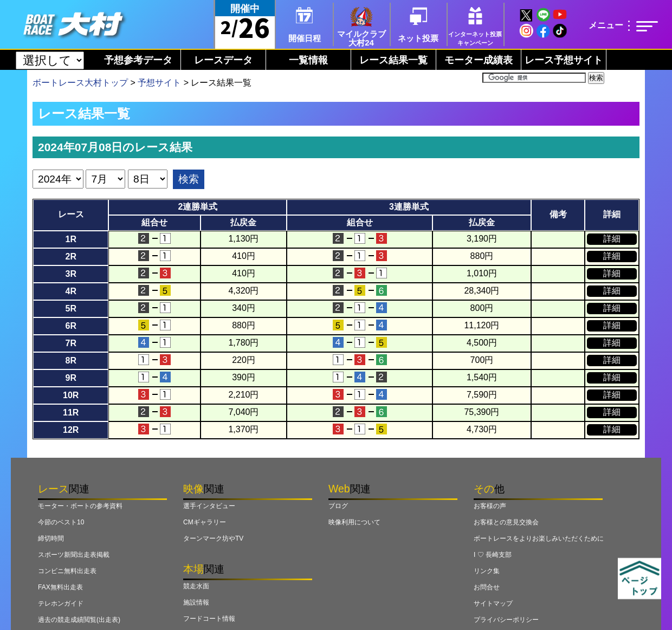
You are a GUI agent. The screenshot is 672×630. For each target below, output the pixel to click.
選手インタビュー (209, 506)
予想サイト (159, 83)
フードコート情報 (209, 619)
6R (70, 326)
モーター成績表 (479, 60)
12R (71, 430)
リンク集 (487, 571)
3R (70, 274)
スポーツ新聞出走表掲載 (74, 555)
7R (70, 343)
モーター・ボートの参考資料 (80, 506)
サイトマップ (493, 603)
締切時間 (51, 538)
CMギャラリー (205, 522)
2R (70, 256)
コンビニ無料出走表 (67, 571)
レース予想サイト (564, 60)
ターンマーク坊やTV (213, 538)
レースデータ (223, 60)
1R (70, 239)
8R (70, 361)
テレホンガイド (61, 603)
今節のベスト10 (61, 522)
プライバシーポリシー (506, 620)
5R (70, 308)
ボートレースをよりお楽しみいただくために (539, 538)
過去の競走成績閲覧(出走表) (79, 620)
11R (71, 413)
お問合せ (487, 587)
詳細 (612, 239)
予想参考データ (138, 60)
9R (70, 378)
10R (71, 395)
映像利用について (354, 522)
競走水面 (196, 586)
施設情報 (196, 602)
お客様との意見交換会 (506, 522)
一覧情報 (308, 60)
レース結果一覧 (393, 60)
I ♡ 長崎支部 (493, 555)
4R (70, 291)
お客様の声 (490, 506)
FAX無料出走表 (60, 587)
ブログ (338, 506)
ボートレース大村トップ (80, 83)
